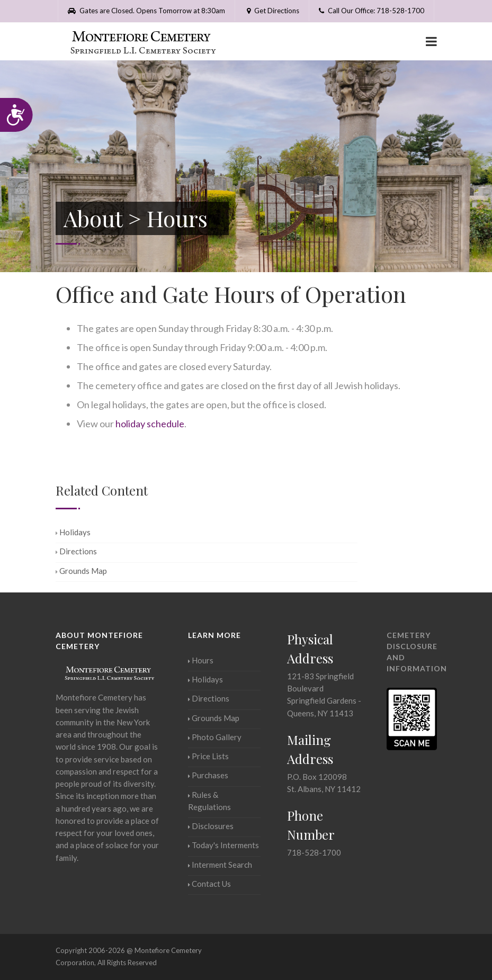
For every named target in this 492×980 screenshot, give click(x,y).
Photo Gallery (215, 737)
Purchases (208, 775)
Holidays (73, 532)
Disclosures (211, 826)
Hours (201, 660)
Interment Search (220, 865)
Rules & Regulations (209, 801)
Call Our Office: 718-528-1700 (372, 11)
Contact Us (209, 884)
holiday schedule (150, 424)
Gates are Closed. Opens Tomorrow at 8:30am (146, 11)
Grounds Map (81, 571)
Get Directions (272, 11)
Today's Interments (223, 845)
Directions (76, 551)
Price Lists (208, 756)
